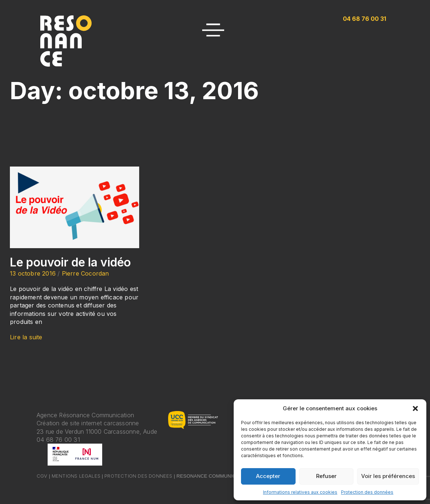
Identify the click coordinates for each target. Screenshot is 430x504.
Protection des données (367, 492)
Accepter (268, 476)
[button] (415, 408)
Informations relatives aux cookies (300, 492)
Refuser (326, 476)
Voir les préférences (388, 476)
